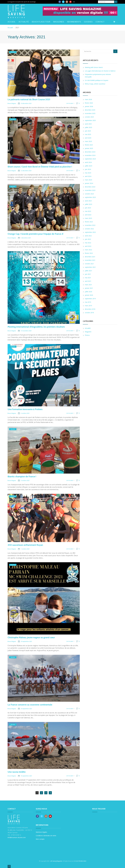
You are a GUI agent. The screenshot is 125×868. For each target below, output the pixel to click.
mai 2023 (88, 211)
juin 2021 (88, 274)
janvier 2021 (89, 288)
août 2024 (88, 162)
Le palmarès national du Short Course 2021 (29, 99)
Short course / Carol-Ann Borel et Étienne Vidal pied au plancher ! (40, 167)
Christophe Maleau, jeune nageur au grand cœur (31, 637)
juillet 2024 (88, 166)
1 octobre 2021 (25, 549)
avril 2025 (88, 138)
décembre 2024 (90, 152)
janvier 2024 (89, 183)
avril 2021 (88, 281)
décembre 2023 (90, 187)
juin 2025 (88, 131)
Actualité (24, 22)
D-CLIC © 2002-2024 (80, 861)
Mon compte (40, 839)
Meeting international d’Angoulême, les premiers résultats (36, 327)
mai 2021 (88, 278)
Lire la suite (70, 103)
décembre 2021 (90, 257)
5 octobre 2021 (25, 413)
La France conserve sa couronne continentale (30, 705)
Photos (87, 335)
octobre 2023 (89, 194)
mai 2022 (88, 243)
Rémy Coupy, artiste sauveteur (95, 84)
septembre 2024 (90, 159)
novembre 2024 (90, 155)
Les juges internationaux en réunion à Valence (100, 71)
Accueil (12, 22)
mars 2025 (88, 141)
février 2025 (89, 145)
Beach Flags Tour (41, 22)
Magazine (88, 332)
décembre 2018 (90, 309)
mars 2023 (88, 218)
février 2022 (89, 253)
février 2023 (89, 222)
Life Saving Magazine (56, 861)
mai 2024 (88, 173)
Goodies (88, 22)
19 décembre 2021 (26, 103)
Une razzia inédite (17, 772)
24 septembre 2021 (26, 641)
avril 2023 (88, 215)
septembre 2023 (90, 197)
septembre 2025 (90, 120)
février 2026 (89, 103)
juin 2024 (88, 169)
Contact (100, 22)
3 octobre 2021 (25, 481)
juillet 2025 (88, 127)
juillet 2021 (88, 271)
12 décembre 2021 (26, 171)
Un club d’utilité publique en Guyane (97, 80)
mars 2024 (88, 180)
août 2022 (88, 236)
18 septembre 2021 (26, 776)
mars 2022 (88, 250)
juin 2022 (88, 239)
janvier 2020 (89, 295)
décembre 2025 (90, 110)
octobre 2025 (89, 117)
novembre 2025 (90, 113)
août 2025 (88, 124)
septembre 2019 (90, 299)
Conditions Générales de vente (46, 836)
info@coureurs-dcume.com (17, 837)
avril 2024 (88, 176)
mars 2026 (88, 99)
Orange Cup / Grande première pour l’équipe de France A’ (36, 234)
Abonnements (74, 22)
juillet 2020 (88, 292)
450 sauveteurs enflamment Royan (25, 545)
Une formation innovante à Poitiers (25, 409)
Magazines (59, 22)
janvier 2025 (89, 148)
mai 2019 (88, 302)
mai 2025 (88, 134)
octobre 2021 (89, 264)
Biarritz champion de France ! (22, 476)
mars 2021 (88, 285)
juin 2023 (88, 208)
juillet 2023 (88, 204)
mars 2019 (88, 306)
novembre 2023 (90, 190)
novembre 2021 (90, 260)
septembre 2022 (90, 232)
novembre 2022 (90, 225)
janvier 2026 (89, 106)
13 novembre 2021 (26, 331)
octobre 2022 (89, 229)
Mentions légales (41, 832)
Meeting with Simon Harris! (94, 67)
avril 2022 (88, 246)
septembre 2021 (90, 267)
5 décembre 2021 (26, 238)
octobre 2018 (89, 313)
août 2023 (88, 201)
